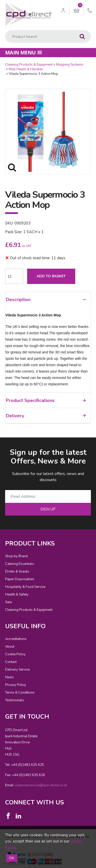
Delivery (46, 416)
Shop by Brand (16, 556)
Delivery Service (17, 670)
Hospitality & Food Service (25, 587)
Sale (8, 602)
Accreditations (16, 639)
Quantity (0, 62)
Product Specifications (46, 400)
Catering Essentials (20, 564)
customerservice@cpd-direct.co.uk (41, 785)
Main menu (24, 52)
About (10, 647)
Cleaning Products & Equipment (29, 65)
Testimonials (15, 700)
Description (46, 300)
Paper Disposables (20, 579)
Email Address (0, 443)
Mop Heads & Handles (26, 69)
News (9, 677)
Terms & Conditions (20, 693)
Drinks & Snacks (17, 572)
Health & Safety (17, 594)
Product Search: (5, 30)
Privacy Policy (16, 685)
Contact (11, 662)
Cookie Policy (15, 654)
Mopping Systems (70, 65)
